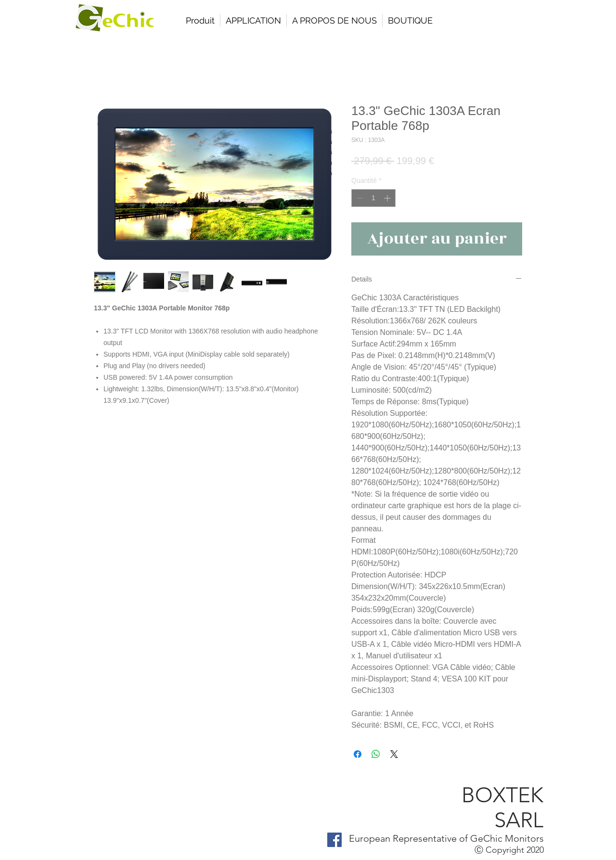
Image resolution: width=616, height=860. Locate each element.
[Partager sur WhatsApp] (376, 754)
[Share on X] (394, 754)
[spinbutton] (373, 198)
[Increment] (388, 198)
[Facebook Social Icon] (334, 840)
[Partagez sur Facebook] (358, 754)
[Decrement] (359, 198)
